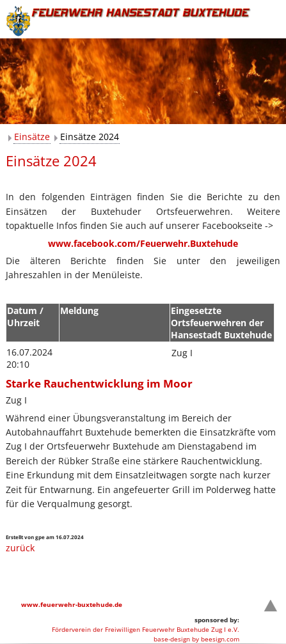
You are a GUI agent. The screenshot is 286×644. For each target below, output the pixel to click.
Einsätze (32, 137)
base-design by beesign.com (196, 639)
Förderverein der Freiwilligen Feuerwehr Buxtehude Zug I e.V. (146, 629)
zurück (20, 548)
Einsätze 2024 (90, 137)
